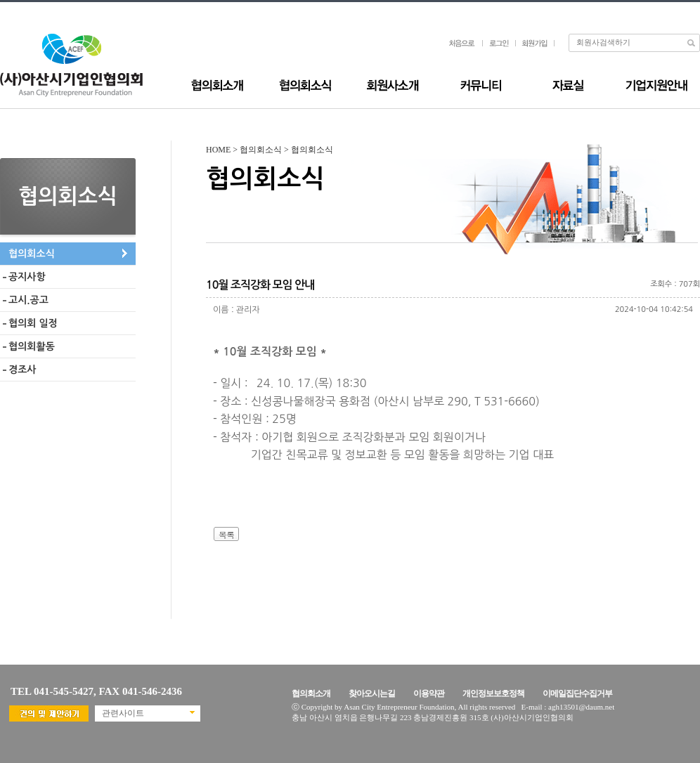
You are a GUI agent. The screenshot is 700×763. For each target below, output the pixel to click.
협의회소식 (32, 254)
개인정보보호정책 (493, 693)
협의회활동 (32, 346)
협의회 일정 (33, 323)
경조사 (22, 370)
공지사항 (27, 277)
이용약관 (429, 693)
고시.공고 (28, 300)
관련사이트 (123, 713)
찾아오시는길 (372, 693)
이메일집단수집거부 (577, 693)
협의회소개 (311, 693)
